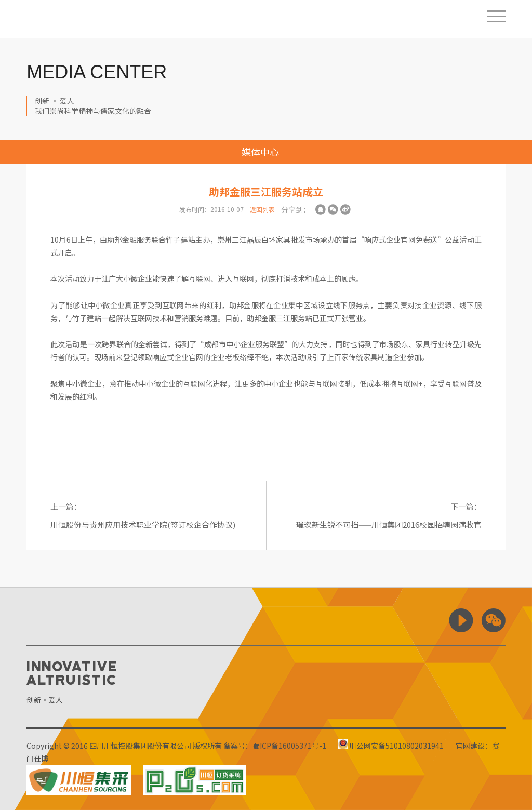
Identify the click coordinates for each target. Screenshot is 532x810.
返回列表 (262, 209)
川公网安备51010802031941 (391, 746)
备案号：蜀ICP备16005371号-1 (275, 746)
